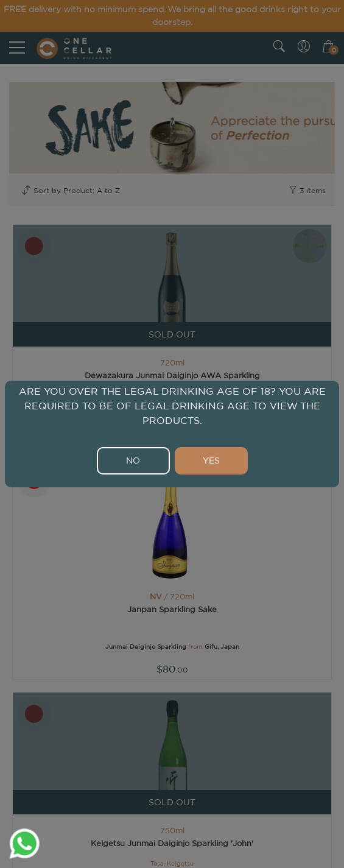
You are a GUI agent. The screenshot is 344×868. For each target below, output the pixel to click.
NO (133, 460)
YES (211, 460)
